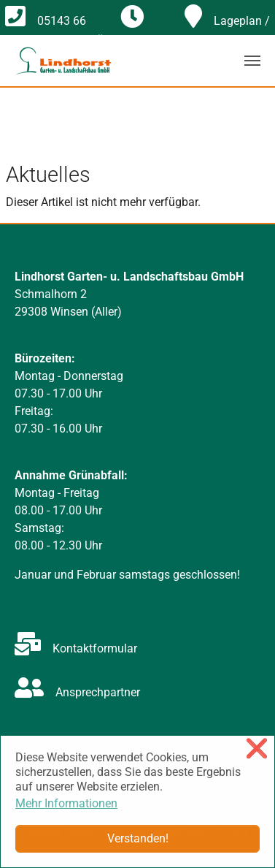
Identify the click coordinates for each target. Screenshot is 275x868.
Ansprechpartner (77, 692)
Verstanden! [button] (138, 838)
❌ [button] (257, 749)
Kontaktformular (76, 648)
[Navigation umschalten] (252, 61)
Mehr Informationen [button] (66, 803)
